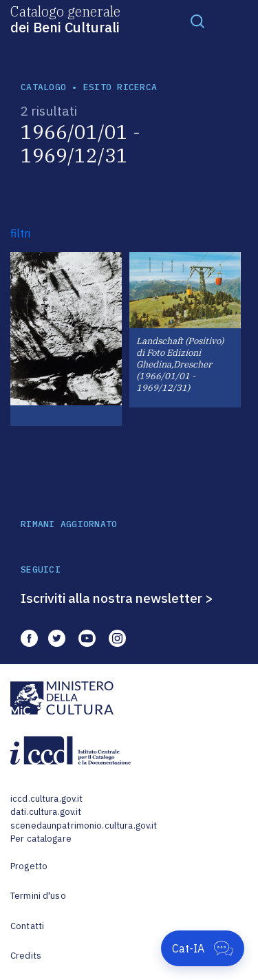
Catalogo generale (65, 19)
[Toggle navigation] (197, 21)
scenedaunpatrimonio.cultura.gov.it (84, 825)
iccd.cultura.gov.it (46, 799)
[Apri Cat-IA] (203, 948)
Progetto (29, 866)
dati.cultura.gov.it (46, 812)
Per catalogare (41, 839)
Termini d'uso (38, 896)
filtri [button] (20, 233)
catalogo (43, 87)
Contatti (27, 926)
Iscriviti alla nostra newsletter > (117, 598)
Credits (26, 956)
